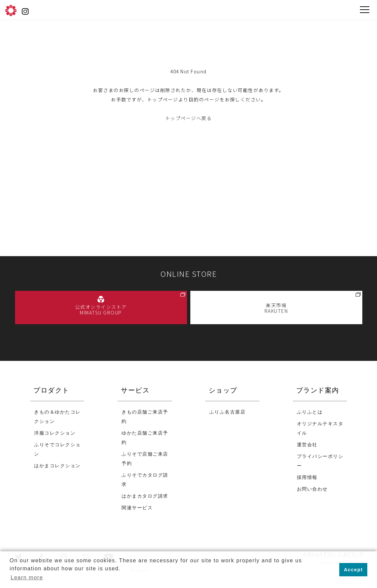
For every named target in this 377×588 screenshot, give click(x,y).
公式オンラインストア (101, 310)
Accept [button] (353, 570)
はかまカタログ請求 (145, 496)
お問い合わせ (312, 489)
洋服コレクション (55, 433)
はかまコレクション (57, 466)
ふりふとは (310, 412)
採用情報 (307, 478)
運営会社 (307, 445)
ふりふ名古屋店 (228, 412)
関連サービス (137, 508)
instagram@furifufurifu (25, 12)
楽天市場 (276, 308)
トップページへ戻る (189, 118)
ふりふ (11, 11)
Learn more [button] (27, 577)
